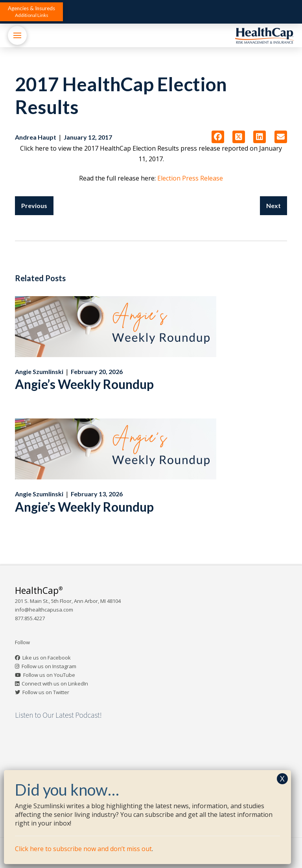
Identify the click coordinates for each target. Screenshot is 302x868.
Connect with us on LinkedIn (55, 684)
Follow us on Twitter (46, 692)
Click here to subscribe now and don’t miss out (83, 849)
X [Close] (282, 779)
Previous (34, 205)
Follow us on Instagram (49, 666)
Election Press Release (190, 178)
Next (273, 205)
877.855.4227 (30, 618)
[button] (31, 12)
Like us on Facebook (47, 658)
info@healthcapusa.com (44, 610)
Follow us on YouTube (49, 675)
